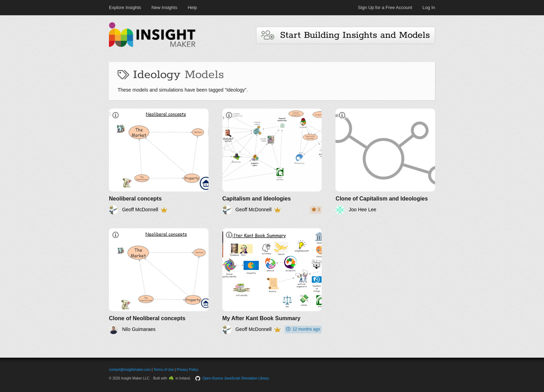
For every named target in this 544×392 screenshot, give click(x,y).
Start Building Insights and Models (346, 35)
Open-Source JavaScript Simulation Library (236, 378)
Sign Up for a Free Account (385, 7)
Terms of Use (164, 370)
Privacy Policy (187, 370)
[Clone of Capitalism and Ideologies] (385, 161)
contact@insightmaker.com (130, 370)
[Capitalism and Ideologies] (272, 161)
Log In (429, 7)
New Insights (164, 7)
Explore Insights (125, 7)
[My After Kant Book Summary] (272, 281)
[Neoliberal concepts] (159, 161)
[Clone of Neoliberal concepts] (159, 281)
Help (192, 7)
